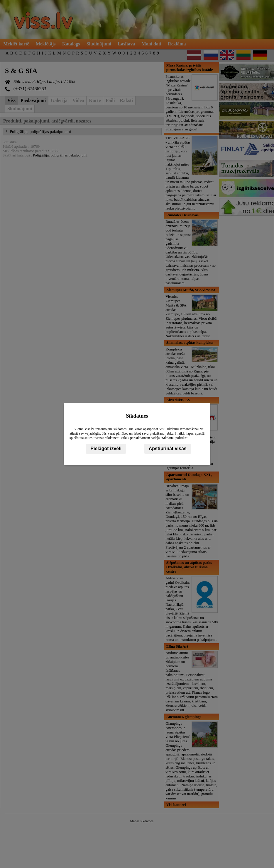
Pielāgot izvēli (106, 449)
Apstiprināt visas (168, 449)
